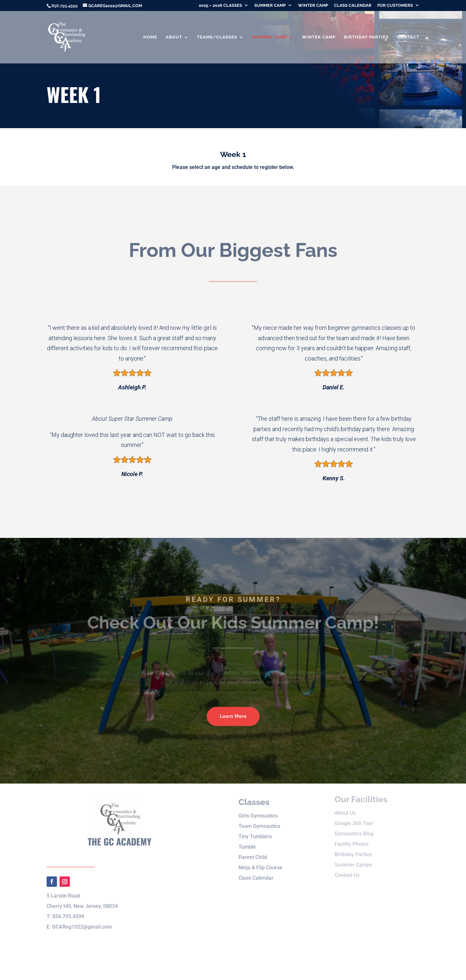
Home (150, 37)
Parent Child (253, 850)
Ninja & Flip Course (261, 860)
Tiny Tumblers (255, 829)
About (174, 37)
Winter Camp (313, 6)
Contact (408, 37)
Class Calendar (353, 6)
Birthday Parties (366, 37)
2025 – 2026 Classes (220, 6)
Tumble (247, 840)
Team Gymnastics (259, 819)
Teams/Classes (217, 37)
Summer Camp (270, 6)
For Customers (395, 6)
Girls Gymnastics (258, 809)
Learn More (233, 716)
